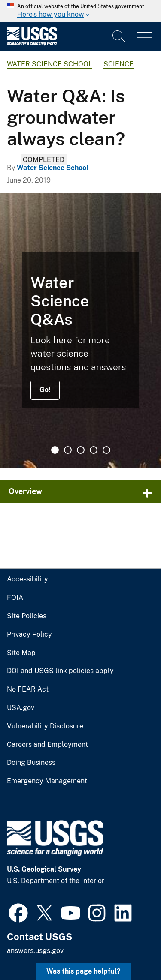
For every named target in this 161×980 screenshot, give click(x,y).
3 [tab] (81, 450)
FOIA (15, 598)
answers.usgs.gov (35, 951)
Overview (25, 491)
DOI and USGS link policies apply (60, 671)
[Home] (32, 43)
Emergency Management (47, 781)
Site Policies (27, 616)
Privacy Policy (29, 635)
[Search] (119, 36)
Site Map (21, 653)
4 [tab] (94, 450)
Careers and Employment (47, 745)
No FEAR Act (28, 689)
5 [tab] (106, 450)
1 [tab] (55, 450)
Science (118, 64)
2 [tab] (68, 450)
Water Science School (50, 64)
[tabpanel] (80, 330)
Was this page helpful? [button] (84, 971)
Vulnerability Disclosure (45, 726)
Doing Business (31, 763)
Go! (45, 390)
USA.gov (21, 708)
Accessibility (27, 579)
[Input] (99, 36)
